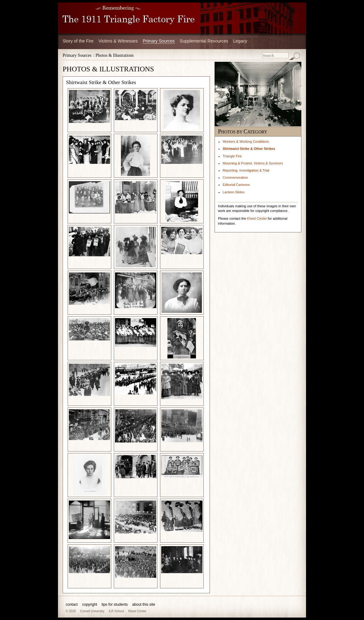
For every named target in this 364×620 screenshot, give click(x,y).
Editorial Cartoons (236, 185)
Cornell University (92, 611)
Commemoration (235, 177)
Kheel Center (257, 218)
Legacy (240, 41)
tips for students (115, 604)
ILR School (116, 611)
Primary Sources (159, 41)
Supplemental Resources (204, 41)
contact (72, 604)
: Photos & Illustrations (113, 55)
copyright (90, 604)
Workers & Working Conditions (246, 142)
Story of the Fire (78, 41)
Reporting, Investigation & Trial (246, 170)
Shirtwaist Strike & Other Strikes (249, 149)
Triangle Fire (232, 156)
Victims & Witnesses (118, 41)
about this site (144, 604)
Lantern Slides (233, 192)
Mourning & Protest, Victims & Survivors (253, 163)
